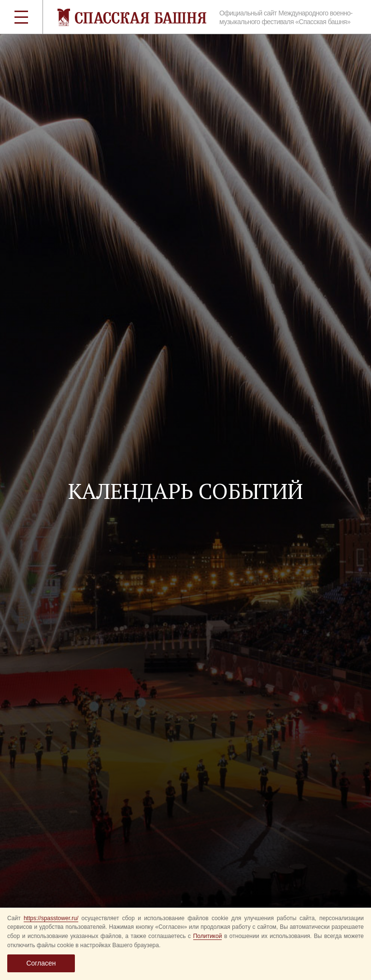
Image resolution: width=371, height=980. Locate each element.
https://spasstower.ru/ (51, 918)
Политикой (208, 936)
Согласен (41, 963)
